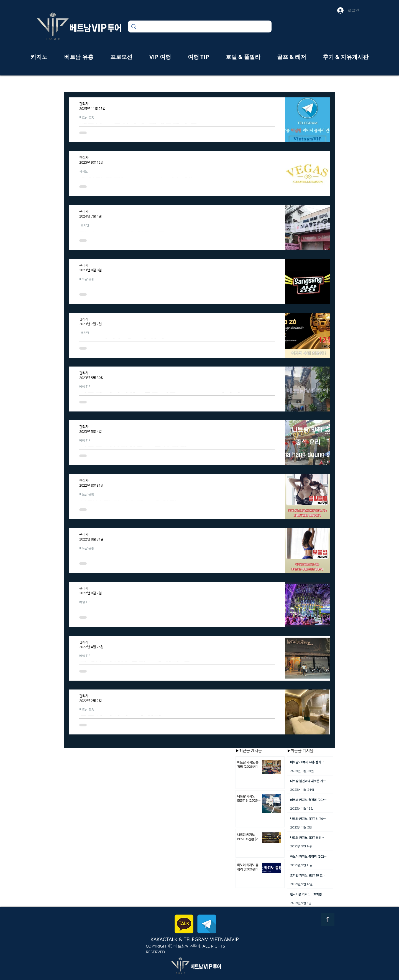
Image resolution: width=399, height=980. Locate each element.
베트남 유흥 (87, 117)
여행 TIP (85, 387)
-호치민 (84, 225)
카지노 (83, 171)
